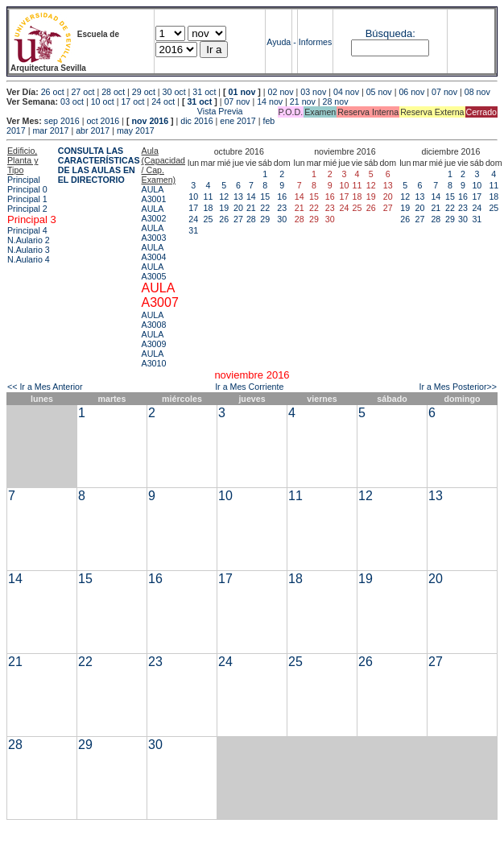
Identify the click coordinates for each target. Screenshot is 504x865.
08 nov (477, 92)
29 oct (144, 92)
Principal (24, 180)
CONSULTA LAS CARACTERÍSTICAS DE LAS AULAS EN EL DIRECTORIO (99, 165)
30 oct (174, 92)
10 (193, 197)
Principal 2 (27, 209)
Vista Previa (125, 111)
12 (224, 197)
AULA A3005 (154, 271)
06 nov (411, 92)
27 (238, 219)
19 (224, 208)
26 (224, 219)
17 (193, 208)
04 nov (346, 92)
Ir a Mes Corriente (249, 387)
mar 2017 (50, 130)
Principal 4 (27, 230)
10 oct (103, 101)
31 (193, 230)
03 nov (313, 92)
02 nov (281, 92)
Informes (315, 42)
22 (265, 208)
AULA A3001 (154, 194)
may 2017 (136, 130)
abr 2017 (93, 130)
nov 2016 (150, 121)
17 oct (132, 101)
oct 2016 (103, 121)
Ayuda (279, 42)
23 (282, 208)
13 (238, 197)
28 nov (336, 101)
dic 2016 (196, 121)
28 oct (113, 92)
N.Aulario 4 (29, 259)
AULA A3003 (154, 233)
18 (209, 208)
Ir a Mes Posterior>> (458, 387)
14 (251, 197)
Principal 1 (27, 199)
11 (209, 197)
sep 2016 (62, 121)
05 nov (379, 92)
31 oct (204, 92)
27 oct (83, 92)
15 (265, 197)
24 (193, 219)
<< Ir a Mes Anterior (45, 387)
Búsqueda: (390, 33)
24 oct (163, 101)
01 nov (242, 92)
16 (282, 197)
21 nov (303, 101)
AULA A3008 (154, 320)
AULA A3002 (154, 213)
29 (265, 219)
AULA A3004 (154, 252)
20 (238, 208)
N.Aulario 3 (29, 250)
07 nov (444, 92)
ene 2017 (238, 121)
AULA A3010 (154, 358)
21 (251, 208)
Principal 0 (27, 189)
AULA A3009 (154, 339)
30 (282, 219)
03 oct (72, 101)
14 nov (270, 101)
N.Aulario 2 (29, 240)
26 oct (53, 92)
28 (251, 219)
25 (209, 219)
